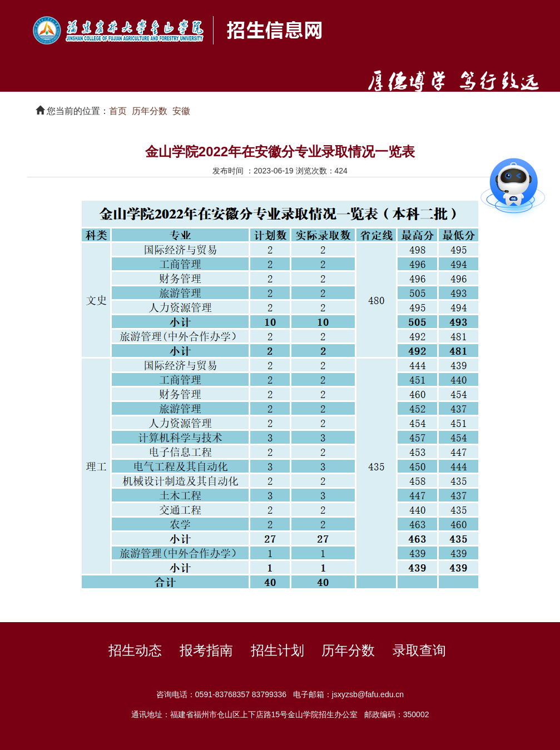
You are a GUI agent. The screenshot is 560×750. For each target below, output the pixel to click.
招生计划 (277, 650)
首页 (118, 111)
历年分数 (150, 111)
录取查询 (419, 650)
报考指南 (206, 650)
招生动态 (135, 650)
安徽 (181, 111)
